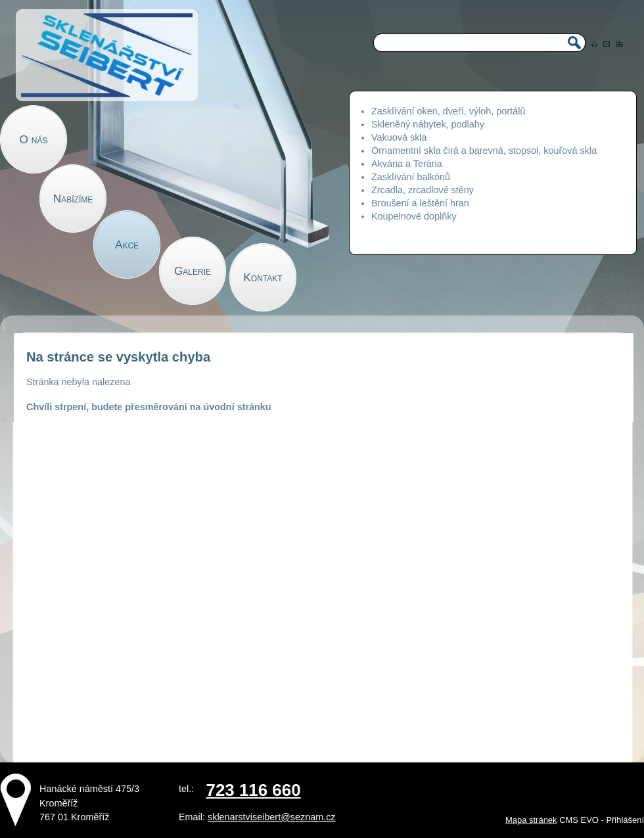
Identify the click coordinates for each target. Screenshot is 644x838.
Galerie (193, 271)
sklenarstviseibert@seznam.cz (272, 817)
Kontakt (263, 277)
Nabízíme (73, 198)
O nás (34, 139)
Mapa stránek (531, 820)
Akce (127, 244)
